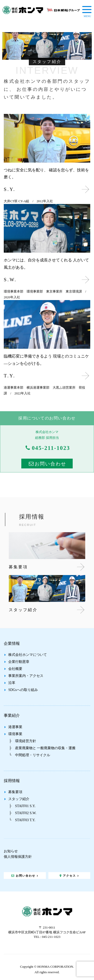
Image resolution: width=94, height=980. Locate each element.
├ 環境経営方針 (23, 741)
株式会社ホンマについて (28, 655)
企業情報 (12, 643)
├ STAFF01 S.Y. (22, 806)
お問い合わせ (50, 464)
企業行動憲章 (19, 662)
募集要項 (15, 792)
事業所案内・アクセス (26, 676)
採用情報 (12, 781)
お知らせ (11, 851)
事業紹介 (12, 715)
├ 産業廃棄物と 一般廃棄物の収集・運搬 (42, 748)
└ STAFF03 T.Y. (22, 820)
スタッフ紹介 (19, 799)
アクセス (69, 876)
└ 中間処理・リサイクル (30, 755)
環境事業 (15, 734)
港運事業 (15, 727)
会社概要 (15, 669)
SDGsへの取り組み (23, 690)
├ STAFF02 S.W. (23, 813)
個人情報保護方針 (18, 857)
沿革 (12, 683)
